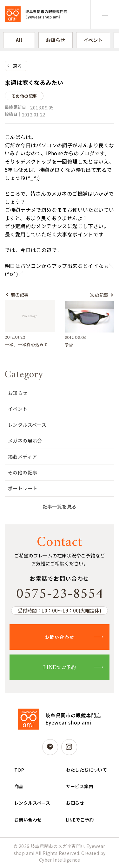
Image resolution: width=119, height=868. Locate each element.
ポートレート (23, 488)
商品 (19, 786)
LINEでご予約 (60, 667)
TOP (19, 770)
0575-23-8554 (60, 594)
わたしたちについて (87, 770)
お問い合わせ (59, 637)
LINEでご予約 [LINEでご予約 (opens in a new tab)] (80, 820)
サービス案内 (80, 786)
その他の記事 (23, 472)
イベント (93, 40)
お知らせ (56, 40)
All (19, 40)
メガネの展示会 (25, 441)
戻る (18, 66)
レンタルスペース (27, 425)
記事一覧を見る (60, 506)
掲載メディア (22, 456)
